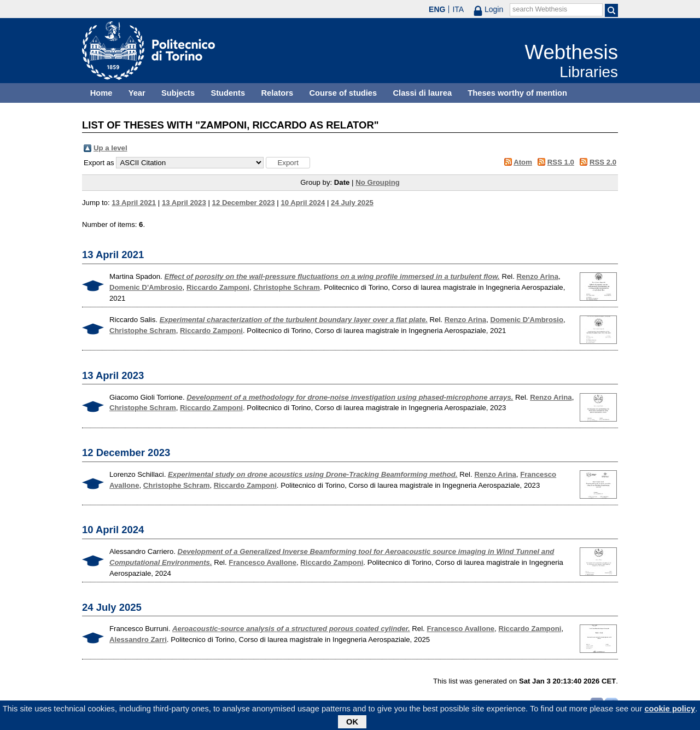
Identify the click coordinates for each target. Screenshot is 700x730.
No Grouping (378, 182)
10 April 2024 (303, 203)
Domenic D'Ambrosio (146, 287)
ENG (437, 9)
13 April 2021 (134, 203)
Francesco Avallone (262, 562)
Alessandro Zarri (138, 640)
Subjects (178, 93)
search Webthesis (540, 9)
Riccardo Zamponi (218, 287)
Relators (277, 93)
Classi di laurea (423, 93)
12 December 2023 (244, 203)
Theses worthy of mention (517, 93)
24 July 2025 (352, 203)
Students (228, 93)
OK (352, 723)
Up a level (110, 148)
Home (101, 93)
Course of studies (343, 93)
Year (137, 93)
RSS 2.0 (603, 162)
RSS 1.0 (561, 162)
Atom (523, 162)
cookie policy (670, 710)
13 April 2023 (184, 203)
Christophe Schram (287, 287)
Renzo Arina (538, 276)
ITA (458, 9)
